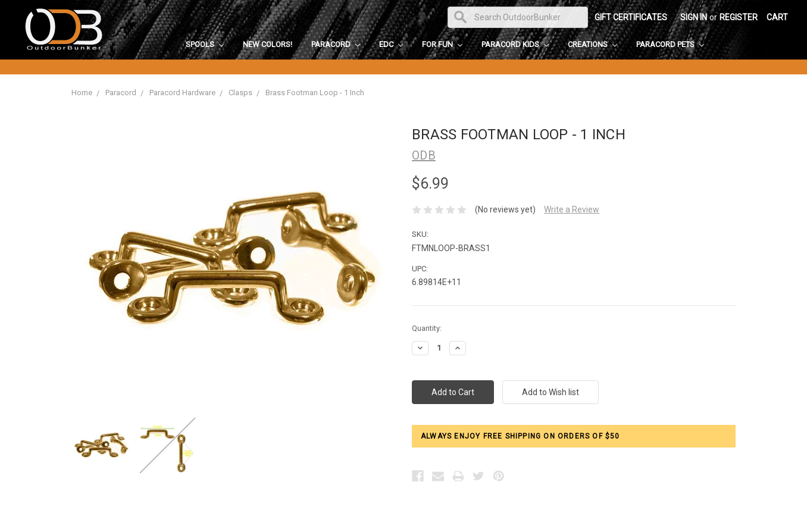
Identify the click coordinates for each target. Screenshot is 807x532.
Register (739, 17)
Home (82, 93)
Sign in (694, 17)
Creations (592, 44)
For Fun (442, 44)
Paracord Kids (515, 44)
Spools (205, 44)
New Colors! (268, 44)
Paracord (336, 44)
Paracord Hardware (182, 93)
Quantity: (427, 328)
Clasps (240, 93)
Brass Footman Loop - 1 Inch (315, 93)
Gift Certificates (631, 17)
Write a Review (572, 209)
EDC (391, 44)
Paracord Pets (670, 44)
